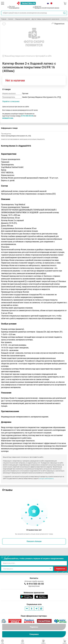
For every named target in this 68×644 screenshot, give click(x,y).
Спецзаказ (34, 634)
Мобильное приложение (34, 593)
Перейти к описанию (11, 101)
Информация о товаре (9, 128)
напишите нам (8, 118)
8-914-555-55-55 (27, 116)
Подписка (34, 627)
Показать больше (34, 541)
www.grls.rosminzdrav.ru (46, 479)
